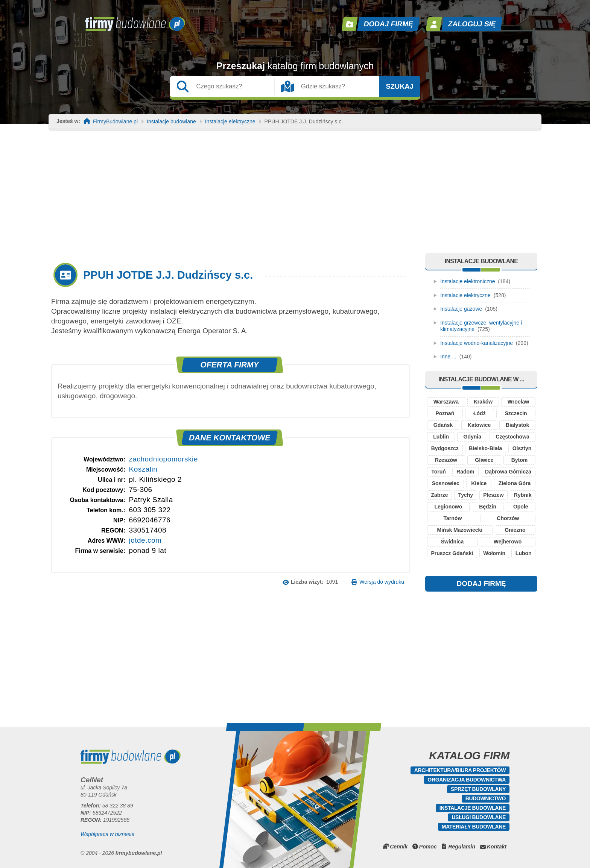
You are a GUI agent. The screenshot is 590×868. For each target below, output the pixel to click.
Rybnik (523, 495)
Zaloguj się (472, 24)
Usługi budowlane (479, 817)
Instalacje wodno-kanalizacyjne (477, 343)
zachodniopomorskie (163, 459)
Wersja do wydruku (382, 582)
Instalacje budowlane (171, 122)
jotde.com (145, 540)
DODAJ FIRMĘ (481, 583)
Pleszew (493, 495)
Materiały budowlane (474, 827)
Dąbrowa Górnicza (508, 472)
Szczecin (516, 413)
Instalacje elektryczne (230, 122)
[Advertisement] (295, 197)
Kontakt (497, 847)
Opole (521, 507)
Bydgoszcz (445, 448)
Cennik (399, 847)
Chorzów (508, 518)
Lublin (441, 437)
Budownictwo (486, 798)
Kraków (483, 402)
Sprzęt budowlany (478, 789)
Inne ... (448, 357)
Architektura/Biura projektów (460, 770)
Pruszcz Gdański (452, 553)
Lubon (524, 553)
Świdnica (452, 542)
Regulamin (462, 847)
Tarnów (453, 518)
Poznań (445, 413)
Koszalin (143, 469)
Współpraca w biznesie (107, 834)
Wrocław (518, 402)
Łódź (480, 413)
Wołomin (494, 553)
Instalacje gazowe (461, 309)
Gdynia (472, 437)
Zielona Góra (515, 483)
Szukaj (400, 86)
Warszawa (446, 402)
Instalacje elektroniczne (468, 281)
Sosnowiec (446, 483)
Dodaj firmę (389, 24)
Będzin (488, 507)
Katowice (479, 425)
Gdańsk (443, 425)
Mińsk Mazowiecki (460, 530)
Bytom (520, 460)
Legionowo (448, 507)
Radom (465, 472)
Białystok (517, 425)
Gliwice (484, 460)
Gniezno (515, 530)
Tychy (466, 495)
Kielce (479, 483)
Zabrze (440, 495)
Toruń (439, 472)
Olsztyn (522, 448)
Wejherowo (508, 542)
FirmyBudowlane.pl (115, 122)
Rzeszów (446, 460)
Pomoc (428, 847)
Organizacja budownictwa (467, 780)
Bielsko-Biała (485, 448)
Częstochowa (512, 437)
